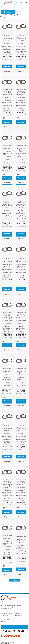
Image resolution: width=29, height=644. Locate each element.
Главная (3, 8)
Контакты (4, 621)
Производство (19, 618)
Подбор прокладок (6, 613)
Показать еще (15, 580)
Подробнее (7, 71)
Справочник (18, 616)
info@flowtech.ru (11, 636)
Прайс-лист (18, 613)
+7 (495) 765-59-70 (12, 631)
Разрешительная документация (6, 619)
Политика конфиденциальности (8, 641)
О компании (4, 616)
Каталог (15, 627)
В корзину (7, 66)
